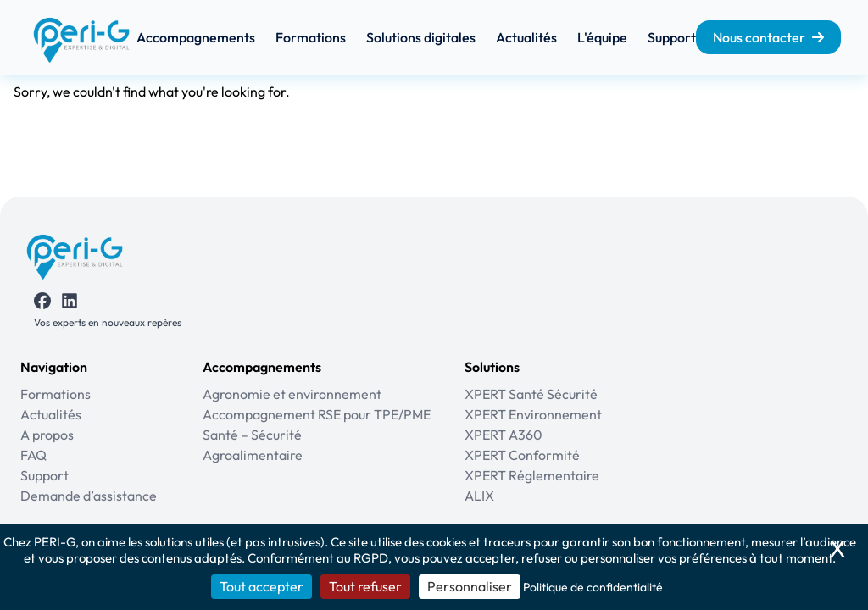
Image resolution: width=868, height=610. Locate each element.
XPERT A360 (504, 435)
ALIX (479, 496)
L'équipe (602, 37)
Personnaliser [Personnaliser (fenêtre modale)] (470, 586)
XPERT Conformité (522, 455)
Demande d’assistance (89, 496)
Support (672, 37)
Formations (311, 37)
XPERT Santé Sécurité (531, 394)
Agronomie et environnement (292, 394)
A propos (47, 435)
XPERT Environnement (533, 414)
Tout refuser (365, 586)
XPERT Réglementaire (532, 475)
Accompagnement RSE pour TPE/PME (317, 414)
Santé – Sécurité (252, 435)
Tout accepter (262, 586)
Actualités (526, 37)
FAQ (33, 455)
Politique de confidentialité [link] (593, 587)
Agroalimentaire (253, 455)
